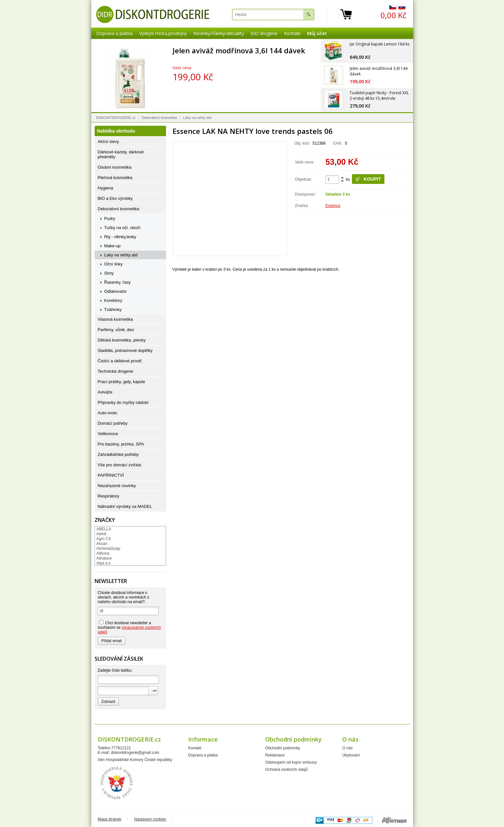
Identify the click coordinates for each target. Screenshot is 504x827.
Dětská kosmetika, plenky (122, 340)
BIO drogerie (264, 33)
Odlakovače (116, 291)
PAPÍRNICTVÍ (111, 475)
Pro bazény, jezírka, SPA (121, 444)
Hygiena (106, 188)
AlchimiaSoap (108, 549)
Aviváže (105, 392)
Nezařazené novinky (117, 486)
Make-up (113, 246)
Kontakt (292, 33)
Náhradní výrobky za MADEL (125, 506)
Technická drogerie (116, 371)
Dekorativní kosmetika (159, 118)
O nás (347, 748)
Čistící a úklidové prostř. (120, 361)
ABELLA (104, 529)
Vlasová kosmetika (115, 319)
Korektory (113, 300)
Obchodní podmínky (283, 748)
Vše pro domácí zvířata (120, 465)
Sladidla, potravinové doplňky (125, 350)
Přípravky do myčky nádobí (123, 402)
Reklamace (275, 755)
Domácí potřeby (113, 423)
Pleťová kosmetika (115, 178)
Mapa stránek (110, 819)
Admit (102, 534)
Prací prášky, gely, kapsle (122, 382)
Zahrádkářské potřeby (118, 454)
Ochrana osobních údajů (286, 769)
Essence (333, 206)
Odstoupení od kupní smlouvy (291, 762)
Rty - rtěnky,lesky (120, 237)
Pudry (110, 219)
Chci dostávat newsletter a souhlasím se (129, 627)
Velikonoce (108, 434)
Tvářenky (113, 310)
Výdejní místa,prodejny (163, 33)
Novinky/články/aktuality (219, 33)
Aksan (102, 544)
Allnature (104, 558)
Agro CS (104, 539)
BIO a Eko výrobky (115, 198)
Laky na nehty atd (197, 118)
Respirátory (109, 496)
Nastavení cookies (150, 819)
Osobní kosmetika (115, 167)
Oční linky (114, 264)
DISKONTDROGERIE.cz (116, 118)
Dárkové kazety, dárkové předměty (121, 154)
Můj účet (317, 33)
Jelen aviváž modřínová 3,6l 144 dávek (239, 50)
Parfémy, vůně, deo (116, 330)
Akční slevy (109, 142)
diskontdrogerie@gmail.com (135, 753)
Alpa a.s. (104, 563)
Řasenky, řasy (117, 282)
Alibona (103, 553)
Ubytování (351, 755)
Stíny (109, 273)
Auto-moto (108, 413)
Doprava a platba (114, 33)
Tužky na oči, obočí (123, 228)
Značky (105, 520)
